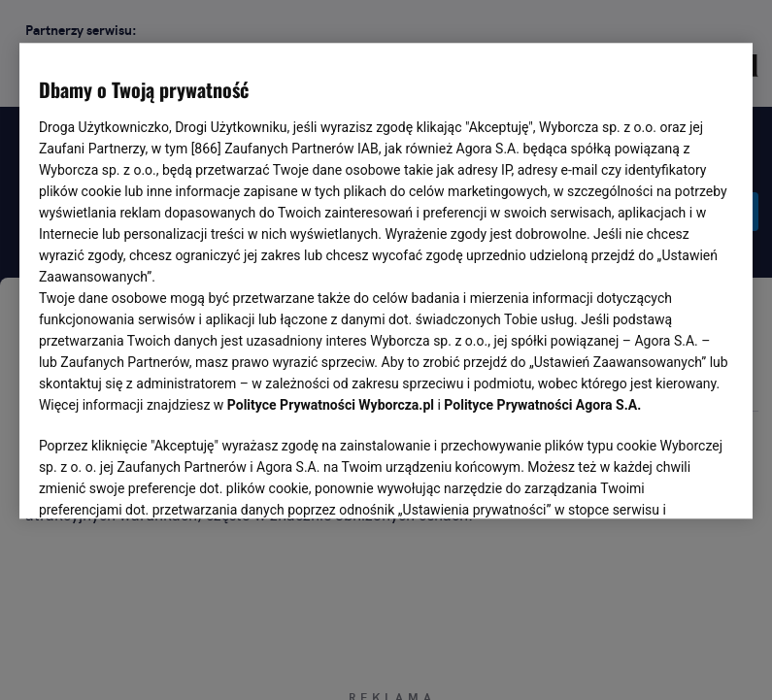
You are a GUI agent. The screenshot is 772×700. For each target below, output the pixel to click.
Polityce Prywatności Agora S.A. (542, 406)
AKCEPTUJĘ (668, 482)
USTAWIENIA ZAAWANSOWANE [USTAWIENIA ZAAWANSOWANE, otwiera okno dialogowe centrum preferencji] (166, 481)
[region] (386, 280)
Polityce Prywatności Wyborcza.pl (331, 406)
